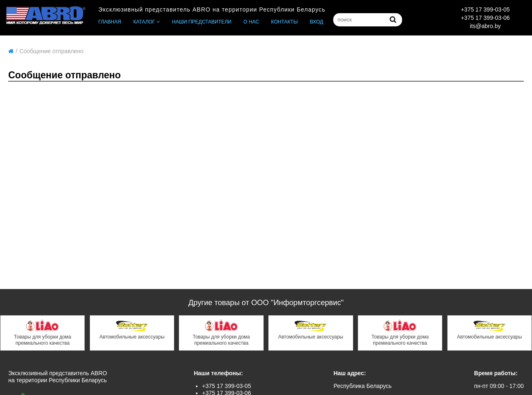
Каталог (144, 22)
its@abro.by (485, 26)
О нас (251, 22)
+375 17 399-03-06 (485, 18)
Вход (316, 22)
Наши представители (202, 22)
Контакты (284, 22)
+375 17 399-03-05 (485, 9)
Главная (110, 22)
